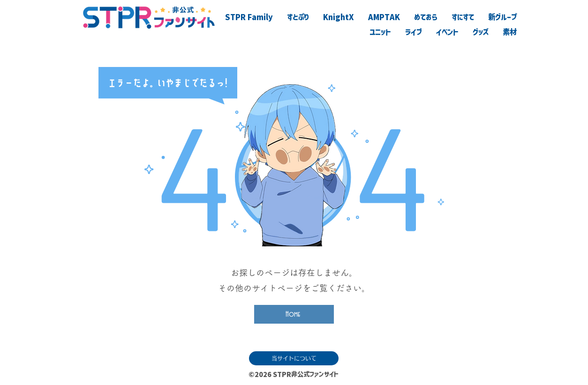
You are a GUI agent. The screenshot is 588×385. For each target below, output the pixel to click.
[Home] (294, 314)
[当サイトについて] (294, 358)
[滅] (475, 372)
